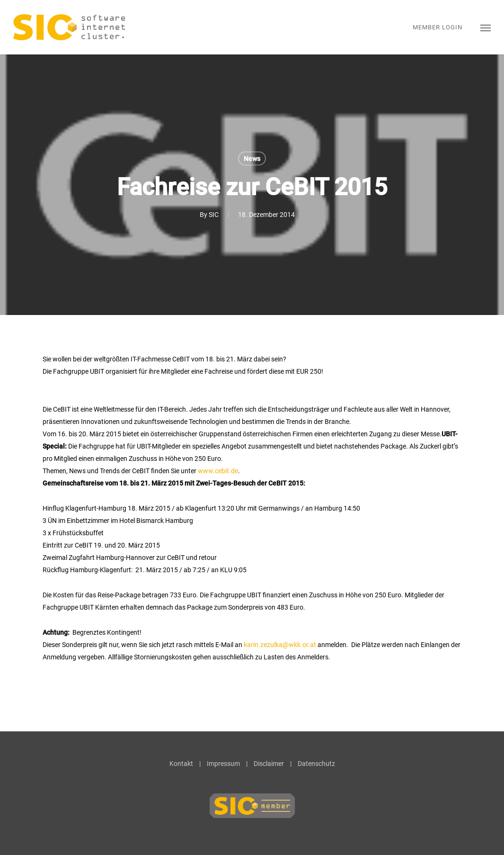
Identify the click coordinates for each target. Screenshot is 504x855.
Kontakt (181, 764)
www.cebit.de (218, 471)
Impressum (223, 764)
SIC (214, 215)
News (252, 159)
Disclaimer (269, 764)
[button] (486, 27)
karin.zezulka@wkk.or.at (280, 645)
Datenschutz (316, 764)
